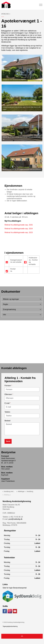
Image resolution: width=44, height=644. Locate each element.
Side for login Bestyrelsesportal (15, 588)
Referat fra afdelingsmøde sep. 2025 (19, 225)
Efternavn (9, 394)
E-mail (8, 403)
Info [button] (4, 315)
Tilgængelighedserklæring (10, 626)
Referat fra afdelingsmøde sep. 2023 (19, 232)
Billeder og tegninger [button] (11, 299)
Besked (7, 421)
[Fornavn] (22, 389)
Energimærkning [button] (9, 309)
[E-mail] (22, 407)
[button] (22, 68)
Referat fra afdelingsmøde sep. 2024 (19, 229)
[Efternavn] (22, 398)
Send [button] (8, 441)
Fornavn (8, 386)
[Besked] (22, 429)
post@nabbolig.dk (15, 519)
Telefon (7, 412)
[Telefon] (22, 416)
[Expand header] (41, 5)
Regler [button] (6, 304)
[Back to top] (22, 636)
